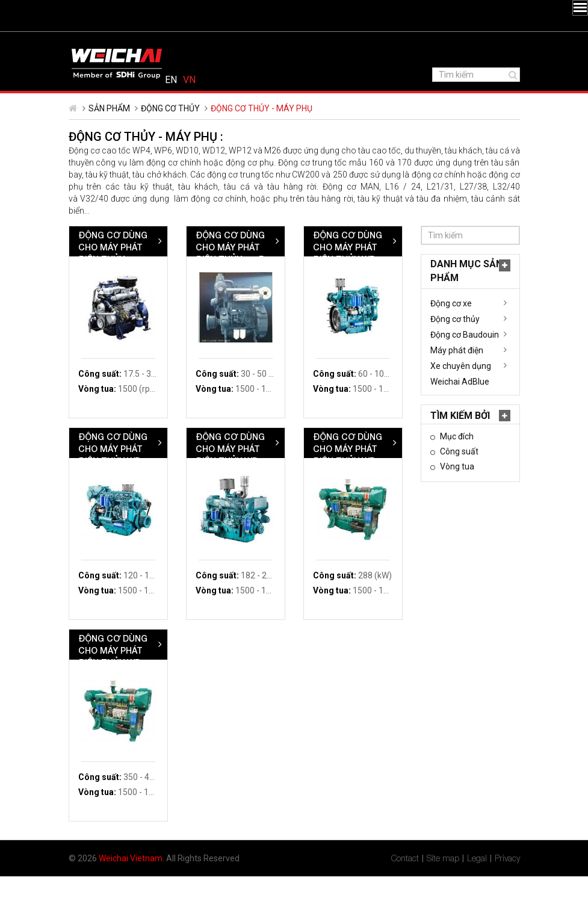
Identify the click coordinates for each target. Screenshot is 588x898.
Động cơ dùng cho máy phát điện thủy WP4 (465, 269)
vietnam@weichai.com (260, 43)
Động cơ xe (99, 325)
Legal (477, 880)
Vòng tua (104, 488)
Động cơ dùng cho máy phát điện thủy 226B (348, 269)
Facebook (80, 42)
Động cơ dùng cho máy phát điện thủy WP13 (231, 672)
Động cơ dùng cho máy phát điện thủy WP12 (466, 470)
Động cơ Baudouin (113, 356)
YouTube (123, 42)
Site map (443, 880)
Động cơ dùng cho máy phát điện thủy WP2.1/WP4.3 (230, 275)
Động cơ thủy (170, 130)
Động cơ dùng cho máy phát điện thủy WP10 (349, 470)
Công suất (106, 473)
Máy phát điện (105, 372)
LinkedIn (108, 42)
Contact (405, 880)
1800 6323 (170, 43)
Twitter (94, 42)
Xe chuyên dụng (109, 388)
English (485, 43)
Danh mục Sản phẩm (114, 293)
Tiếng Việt (503, 43)
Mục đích (104, 458)
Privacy (507, 880)
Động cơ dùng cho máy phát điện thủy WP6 (230, 470)
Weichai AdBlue (108, 403)
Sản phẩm (109, 130)
